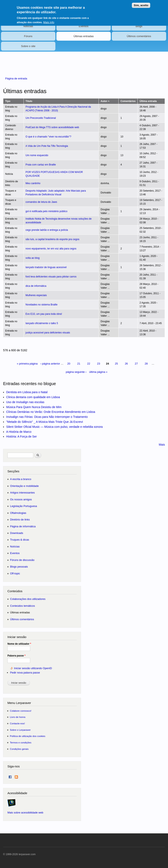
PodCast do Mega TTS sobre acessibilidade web (52, 127)
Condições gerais (19, 749)
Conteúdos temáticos (23, 606)
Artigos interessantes (22, 493)
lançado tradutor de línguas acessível (46, 267)
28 (146, 364)
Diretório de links (20, 520)
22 (89, 364)
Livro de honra (18, 717)
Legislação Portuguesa (24, 506)
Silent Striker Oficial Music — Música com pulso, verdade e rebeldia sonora (54, 427)
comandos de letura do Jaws (41, 202)
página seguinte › (76, 372)
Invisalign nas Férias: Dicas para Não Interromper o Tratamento (47, 417)
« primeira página (27, 364)
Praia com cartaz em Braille (41, 165)
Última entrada (148, 101)
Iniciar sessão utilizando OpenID (33, 668)
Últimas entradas (84, 36)
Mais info (49, 20)
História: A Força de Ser (21, 436)
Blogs (139, 26)
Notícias (28, 26)
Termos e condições (21, 742)
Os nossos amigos (21, 499)
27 (136, 364)
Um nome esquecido (37, 155)
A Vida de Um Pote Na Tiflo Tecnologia (47, 146)
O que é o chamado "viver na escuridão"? (48, 137)
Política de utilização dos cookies (28, 736)
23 (99, 364)
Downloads (17, 533)
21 (79, 364)
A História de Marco (19, 432)
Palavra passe (16, 656)
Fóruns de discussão (22, 560)
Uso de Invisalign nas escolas (25, 402)
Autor (105, 101)
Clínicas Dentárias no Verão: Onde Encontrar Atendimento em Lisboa (51, 412)
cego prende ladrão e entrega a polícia (47, 230)
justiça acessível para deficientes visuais (48, 333)
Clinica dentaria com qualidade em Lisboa (33, 397)
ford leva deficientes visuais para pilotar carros (51, 277)
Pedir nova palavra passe (25, 673)
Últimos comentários (139, 36)
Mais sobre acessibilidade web (25, 813)
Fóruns (28, 36)
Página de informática (23, 526)
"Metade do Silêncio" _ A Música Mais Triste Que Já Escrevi (45, 422)
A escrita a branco (21, 479)
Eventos (84, 26)
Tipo (8, 101)
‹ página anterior (50, 364)
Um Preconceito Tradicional (41, 118)
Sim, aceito (141, 3)
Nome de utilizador (19, 644)
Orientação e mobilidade (24, 486)
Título (29, 101)
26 (126, 364)
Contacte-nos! (17, 723)
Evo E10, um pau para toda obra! (44, 314)
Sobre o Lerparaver (20, 730)
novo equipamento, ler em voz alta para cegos (51, 249)
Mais (162, 445)
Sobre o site (28, 46)
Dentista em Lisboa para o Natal (27, 392)
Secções (13, 471)
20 (69, 364)
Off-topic (15, 573)
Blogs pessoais (19, 567)
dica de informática (36, 286)
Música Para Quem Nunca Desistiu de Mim (34, 407)
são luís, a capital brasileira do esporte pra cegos (52, 239)
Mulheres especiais (36, 295)
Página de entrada (16, 78)
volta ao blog (33, 258)
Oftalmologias (18, 513)
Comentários (128, 101)
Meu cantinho (33, 183)
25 (116, 364)
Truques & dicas (20, 540)
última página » (98, 372)
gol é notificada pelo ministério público (47, 211)
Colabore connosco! (21, 711)
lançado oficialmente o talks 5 (42, 323)
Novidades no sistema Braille (42, 305)
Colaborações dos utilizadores (28, 599)
